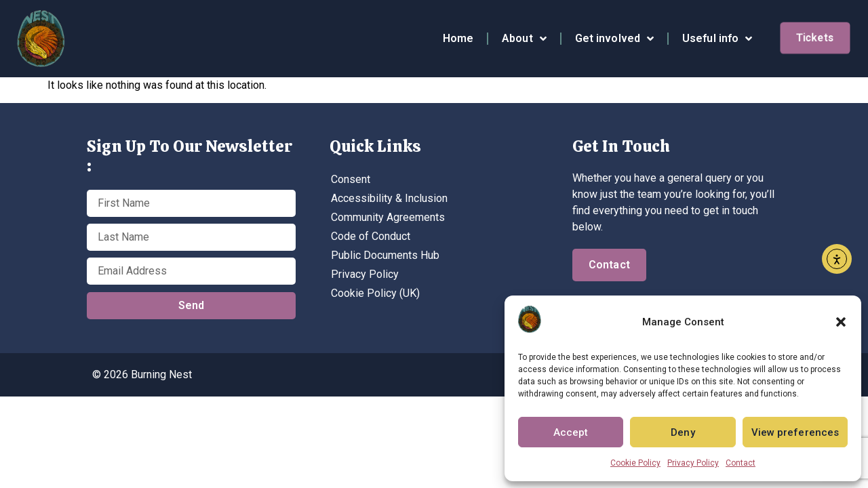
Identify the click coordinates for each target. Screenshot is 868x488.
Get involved (614, 39)
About (524, 39)
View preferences (795, 432)
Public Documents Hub (385, 255)
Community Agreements (388, 217)
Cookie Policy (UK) (375, 293)
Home (458, 38)
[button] (841, 322)
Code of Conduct (371, 236)
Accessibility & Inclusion (389, 198)
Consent (351, 179)
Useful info (717, 39)
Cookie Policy (635, 463)
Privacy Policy (693, 463)
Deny (683, 432)
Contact (741, 463)
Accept (571, 432)
